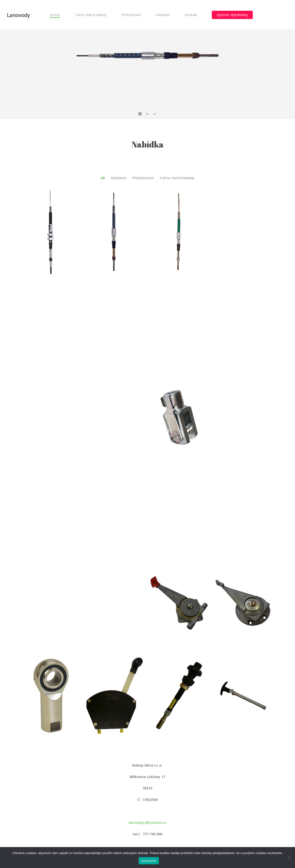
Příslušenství (143, 178)
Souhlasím (149, 861)
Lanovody (18, 15)
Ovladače (119, 178)
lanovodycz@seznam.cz (147, 823)
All (103, 178)
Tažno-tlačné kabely (177, 178)
